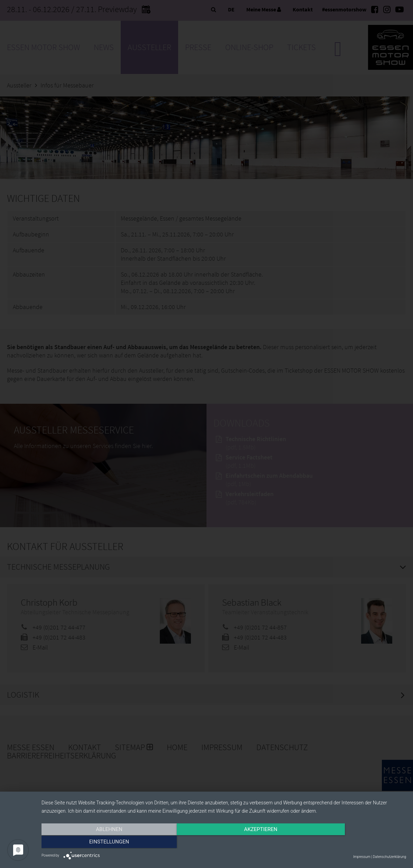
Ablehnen (96, 843)
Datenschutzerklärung (389, 857)
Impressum (362, 857)
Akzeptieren (224, 843)
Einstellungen (351, 843)
